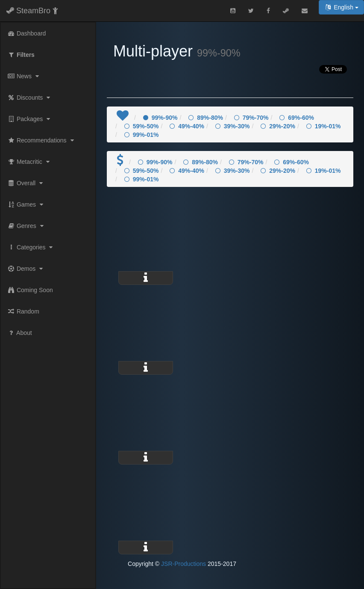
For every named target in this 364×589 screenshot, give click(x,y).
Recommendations (42, 140)
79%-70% (251, 118)
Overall (26, 183)
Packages (30, 119)
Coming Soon (30, 290)
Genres (26, 226)
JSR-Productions (183, 564)
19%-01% (324, 126)
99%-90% (160, 118)
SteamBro (32, 11)
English (341, 7)
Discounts (30, 98)
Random (23, 311)
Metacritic (29, 162)
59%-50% (142, 126)
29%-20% (278, 126)
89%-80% (206, 118)
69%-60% (297, 118)
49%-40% (187, 126)
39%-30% (233, 126)
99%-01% (142, 135)
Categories (31, 247)
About (20, 333)
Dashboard (26, 33)
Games (26, 204)
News (24, 76)
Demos (26, 269)
